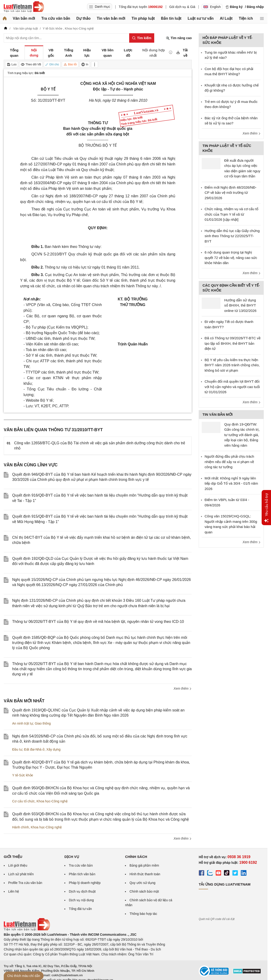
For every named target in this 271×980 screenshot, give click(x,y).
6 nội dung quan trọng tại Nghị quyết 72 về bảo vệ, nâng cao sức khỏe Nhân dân (231, 258)
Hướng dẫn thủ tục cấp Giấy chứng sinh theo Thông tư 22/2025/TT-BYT (232, 236)
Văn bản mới (24, 18)
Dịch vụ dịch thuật (82, 891)
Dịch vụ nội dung (81, 900)
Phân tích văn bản (82, 874)
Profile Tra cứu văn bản (25, 883)
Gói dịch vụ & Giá (182, 7)
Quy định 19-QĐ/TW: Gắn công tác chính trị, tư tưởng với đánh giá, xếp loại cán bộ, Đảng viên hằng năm (242, 435)
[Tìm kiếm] (142, 38)
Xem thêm (183, 688)
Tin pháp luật (143, 18)
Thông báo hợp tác (143, 914)
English (212, 7)
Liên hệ (14, 891)
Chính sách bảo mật (144, 891)
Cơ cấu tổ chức (23, 801)
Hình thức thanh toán (145, 874)
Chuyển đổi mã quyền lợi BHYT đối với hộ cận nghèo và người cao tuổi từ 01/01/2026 (232, 387)
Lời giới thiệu (18, 865)
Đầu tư (17, 749)
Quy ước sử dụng (142, 883)
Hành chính (21, 827)
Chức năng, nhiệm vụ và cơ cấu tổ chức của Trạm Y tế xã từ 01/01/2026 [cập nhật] (231, 214)
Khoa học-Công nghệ (52, 801)
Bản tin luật (171, 18)
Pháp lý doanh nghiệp (85, 883)
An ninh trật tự (23, 723)
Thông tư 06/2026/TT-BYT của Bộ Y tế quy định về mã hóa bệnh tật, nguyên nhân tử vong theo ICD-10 (98, 622)
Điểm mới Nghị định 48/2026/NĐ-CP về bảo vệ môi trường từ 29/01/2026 (231, 193)
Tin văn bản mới (111, 18)
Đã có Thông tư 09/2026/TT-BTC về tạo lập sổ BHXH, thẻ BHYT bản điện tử (233, 343)
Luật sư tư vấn (201, 18)
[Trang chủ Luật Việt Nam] (24, 7)
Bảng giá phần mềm (144, 865)
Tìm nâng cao (179, 38)
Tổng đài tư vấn (80, 909)
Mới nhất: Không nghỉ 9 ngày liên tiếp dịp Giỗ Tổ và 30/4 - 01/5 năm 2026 (231, 483)
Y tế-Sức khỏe (23, 775)
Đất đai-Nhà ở (34, 749)
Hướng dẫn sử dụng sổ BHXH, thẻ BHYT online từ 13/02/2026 (240, 305)
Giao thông (43, 723)
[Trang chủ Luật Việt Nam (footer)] (27, 930)
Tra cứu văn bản (56, 18)
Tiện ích (246, 18)
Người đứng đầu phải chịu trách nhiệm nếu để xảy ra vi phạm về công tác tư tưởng (229, 462)
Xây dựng (53, 749)
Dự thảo (83, 18)
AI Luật (226, 18)
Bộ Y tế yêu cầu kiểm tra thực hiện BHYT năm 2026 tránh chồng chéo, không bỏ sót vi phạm (232, 365)
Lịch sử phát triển (21, 874)
